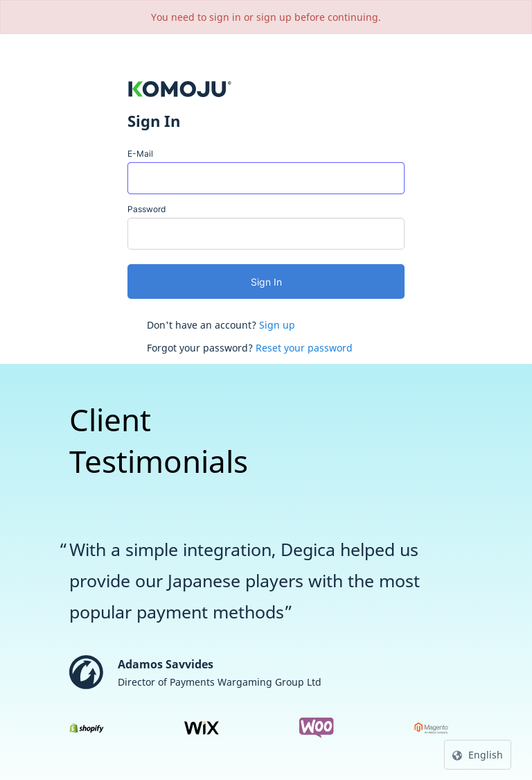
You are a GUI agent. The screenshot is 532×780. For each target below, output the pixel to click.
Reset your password (304, 348)
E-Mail (140, 154)
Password (147, 209)
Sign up (277, 325)
